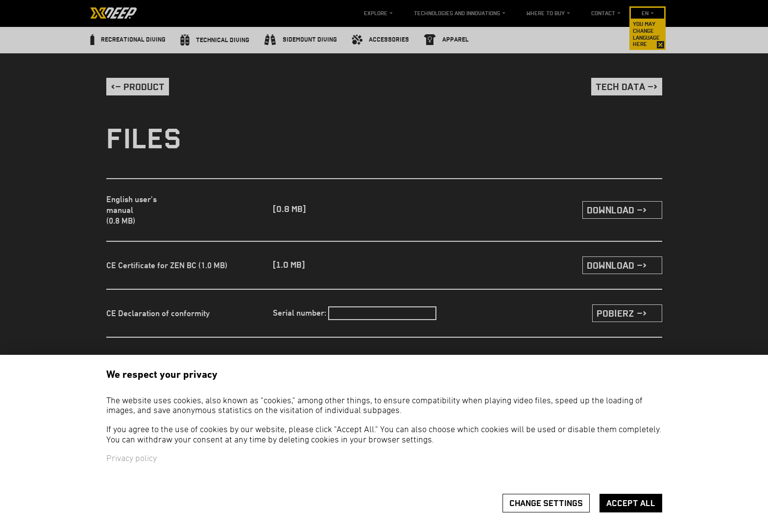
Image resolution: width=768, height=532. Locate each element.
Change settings (546, 503)
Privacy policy (132, 459)
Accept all (631, 503)
